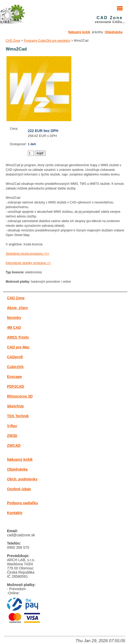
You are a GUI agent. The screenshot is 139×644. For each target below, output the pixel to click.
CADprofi (15, 357)
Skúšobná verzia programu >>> (27, 254)
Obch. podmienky (22, 479)
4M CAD (14, 327)
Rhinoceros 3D (20, 396)
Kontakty (15, 513)
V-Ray (12, 426)
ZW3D (12, 436)
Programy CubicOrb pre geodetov (47, 41)
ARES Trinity (18, 337)
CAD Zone (13, 41)
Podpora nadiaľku (22, 503)
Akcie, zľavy (18, 308)
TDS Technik (18, 416)
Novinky (14, 318)
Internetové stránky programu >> (28, 263)
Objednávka (114, 32)
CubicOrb (15, 367)
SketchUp (15, 406)
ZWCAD (14, 445)
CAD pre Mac (18, 347)
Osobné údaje (19, 489)
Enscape (15, 377)
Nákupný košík (79, 32)
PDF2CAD (16, 386)
